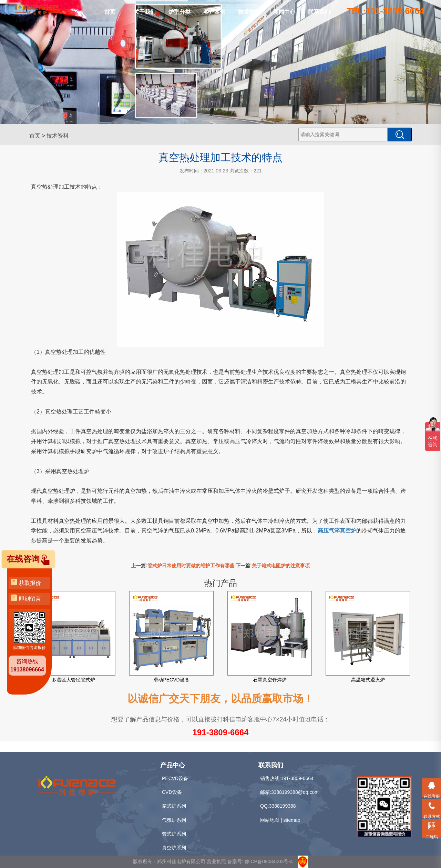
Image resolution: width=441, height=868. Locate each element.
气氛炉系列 (174, 820)
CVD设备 (172, 792)
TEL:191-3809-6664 (385, 11)
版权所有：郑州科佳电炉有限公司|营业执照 (180, 861)
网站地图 (270, 820)
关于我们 (145, 12)
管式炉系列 (174, 834)
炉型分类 (180, 12)
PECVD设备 (175, 778)
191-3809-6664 (221, 732)
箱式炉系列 (174, 806)
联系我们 (319, 12)
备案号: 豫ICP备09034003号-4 (260, 861)
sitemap (292, 820)
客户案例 (214, 12)
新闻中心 (284, 12)
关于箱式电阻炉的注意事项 (281, 566)
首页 (110, 12)
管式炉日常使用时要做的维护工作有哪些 (191, 566)
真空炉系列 (174, 848)
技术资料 (249, 12)
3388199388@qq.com (295, 792)
